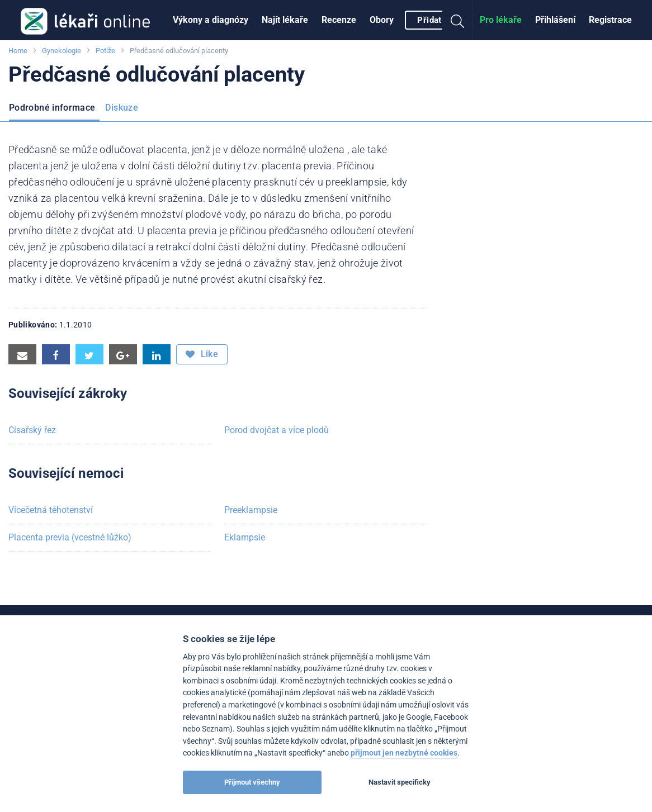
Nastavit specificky (400, 782)
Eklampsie (245, 537)
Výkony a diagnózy (211, 20)
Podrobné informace (52, 108)
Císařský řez (32, 430)
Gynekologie (62, 51)
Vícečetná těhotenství (51, 510)
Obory (382, 20)
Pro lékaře (501, 20)
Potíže (105, 51)
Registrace (610, 20)
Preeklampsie (251, 510)
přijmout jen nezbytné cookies (404, 753)
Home (18, 51)
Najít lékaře (285, 20)
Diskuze (122, 108)
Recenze (339, 20)
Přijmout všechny (252, 782)
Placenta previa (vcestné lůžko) (70, 537)
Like (202, 354)
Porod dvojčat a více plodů (277, 430)
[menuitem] (211, 20)
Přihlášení (555, 20)
